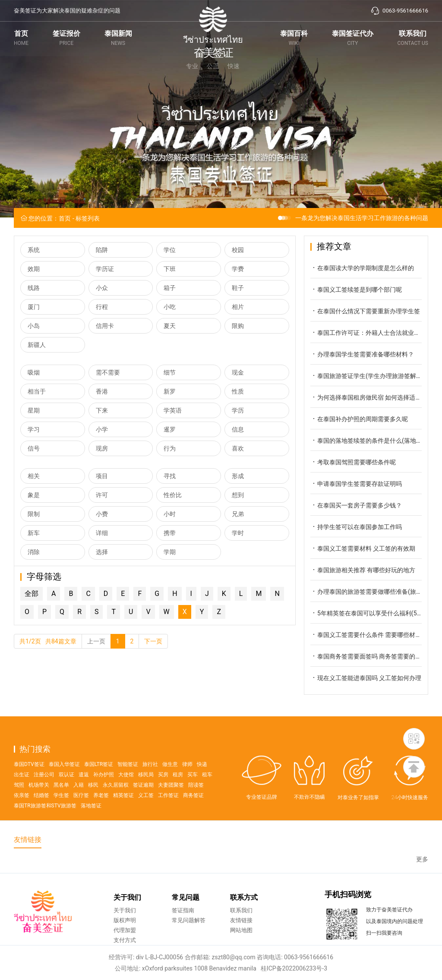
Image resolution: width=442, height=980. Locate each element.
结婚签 (41, 815)
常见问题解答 (189, 937)
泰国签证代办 (353, 38)
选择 (102, 552)
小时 (170, 514)
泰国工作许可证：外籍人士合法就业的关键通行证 (366, 332)
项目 (102, 476)
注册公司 (44, 794)
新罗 (170, 391)
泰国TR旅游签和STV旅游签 (45, 826)
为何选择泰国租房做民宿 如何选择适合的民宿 (366, 397)
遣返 (84, 794)
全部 (32, 594)
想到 (238, 495)
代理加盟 (125, 947)
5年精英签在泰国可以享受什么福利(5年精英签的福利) (366, 613)
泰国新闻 (118, 38)
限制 (34, 514)
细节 (170, 372)
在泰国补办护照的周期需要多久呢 (359, 419)
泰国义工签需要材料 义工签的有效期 (363, 548)
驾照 (19, 805)
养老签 (101, 815)
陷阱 (102, 250)
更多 (422, 868)
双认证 (66, 794)
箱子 (170, 288)
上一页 (96, 641)
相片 (238, 307)
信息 (238, 429)
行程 (102, 307)
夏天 (170, 326)
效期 (34, 269)
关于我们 (125, 927)
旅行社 (150, 784)
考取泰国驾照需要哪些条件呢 (353, 462)
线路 (34, 288)
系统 (34, 250)
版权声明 (125, 937)
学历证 (105, 269)
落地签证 (91, 826)
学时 (238, 533)
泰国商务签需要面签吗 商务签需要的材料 (366, 656)
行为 (170, 448)
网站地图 (241, 947)
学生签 (61, 815)
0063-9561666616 (399, 11)
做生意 (170, 784)
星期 (34, 410)
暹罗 (170, 429)
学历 (238, 410)
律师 (187, 784)
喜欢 (238, 448)
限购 (238, 326)
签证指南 (183, 927)
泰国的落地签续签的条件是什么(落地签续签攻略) (366, 440)
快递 (202, 784)
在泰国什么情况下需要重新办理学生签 (365, 311)
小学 (102, 429)
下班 (170, 269)
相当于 (37, 391)
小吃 (170, 307)
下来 (102, 410)
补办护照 (104, 794)
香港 (102, 391)
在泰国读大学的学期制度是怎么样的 (362, 268)
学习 (34, 429)
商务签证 (193, 815)
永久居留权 (116, 805)
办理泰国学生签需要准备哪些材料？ (362, 354)
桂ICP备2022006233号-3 (294, 968)
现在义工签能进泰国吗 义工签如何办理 (366, 678)
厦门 (34, 307)
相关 (34, 476)
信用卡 (105, 326)
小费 (102, 514)
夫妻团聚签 (171, 805)
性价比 (173, 495)
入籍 (79, 805)
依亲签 (22, 815)
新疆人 (37, 345)
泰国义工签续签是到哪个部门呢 (356, 289)
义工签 (146, 815)
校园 (238, 250)
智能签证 (128, 784)
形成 (238, 476)
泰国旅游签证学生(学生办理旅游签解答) (366, 376)
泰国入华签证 (64, 784)
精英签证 (123, 815)
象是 (34, 495)
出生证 (22, 794)
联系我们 (413, 38)
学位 (170, 250)
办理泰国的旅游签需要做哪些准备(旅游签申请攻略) (366, 591)
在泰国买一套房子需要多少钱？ (356, 505)
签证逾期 (143, 805)
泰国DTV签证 (29, 784)
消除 (34, 552)
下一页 (153, 641)
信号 (34, 448)
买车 (193, 794)
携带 (170, 533)
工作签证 (168, 815)
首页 (21, 38)
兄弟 (238, 514)
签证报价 (66, 38)
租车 (207, 794)
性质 (238, 391)
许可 (102, 495)
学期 (170, 552)
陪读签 (196, 805)
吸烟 (34, 372)
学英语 (173, 410)
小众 (102, 288)
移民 (93, 805)
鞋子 (238, 288)
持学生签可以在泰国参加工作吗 (356, 527)
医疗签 (81, 815)
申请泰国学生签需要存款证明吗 (356, 484)
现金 (238, 372)
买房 (163, 794)
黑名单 (61, 805)
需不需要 (108, 372)
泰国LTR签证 (99, 784)
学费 (238, 269)
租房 (178, 794)
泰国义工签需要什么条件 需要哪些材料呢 (366, 635)
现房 (102, 448)
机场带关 (39, 805)
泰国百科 (294, 38)
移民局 (146, 794)
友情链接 (241, 937)
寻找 (170, 476)
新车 (34, 533)
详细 (102, 533)
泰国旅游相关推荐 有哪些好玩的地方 (363, 570)
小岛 (34, 326)
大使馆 (126, 794)
